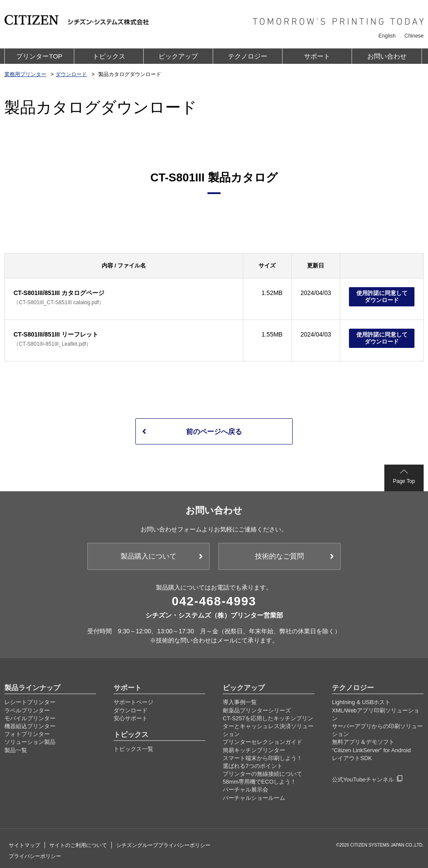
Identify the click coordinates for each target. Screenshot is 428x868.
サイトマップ (24, 843)
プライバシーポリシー (35, 854)
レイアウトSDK (352, 755)
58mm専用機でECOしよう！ (259, 779)
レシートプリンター (30, 700)
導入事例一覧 (240, 700)
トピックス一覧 (133, 746)
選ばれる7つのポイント (253, 763)
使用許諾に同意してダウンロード (382, 297)
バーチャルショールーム (254, 795)
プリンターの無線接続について (262, 771)
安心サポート (131, 716)
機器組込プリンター (30, 724)
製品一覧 (16, 748)
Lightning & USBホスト (361, 700)
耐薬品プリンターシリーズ (257, 708)
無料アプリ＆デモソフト (363, 739)
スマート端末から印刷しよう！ (262, 755)
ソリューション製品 (30, 739)
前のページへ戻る (214, 432)
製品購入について (148, 554)
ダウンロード (131, 708)
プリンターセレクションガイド (262, 739)
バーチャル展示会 (245, 787)
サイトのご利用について (78, 843)
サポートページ (133, 700)
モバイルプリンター (30, 716)
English (387, 36)
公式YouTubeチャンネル (363, 777)
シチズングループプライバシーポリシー (163, 843)
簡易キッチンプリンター (254, 748)
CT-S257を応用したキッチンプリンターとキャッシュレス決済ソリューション (268, 724)
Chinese (414, 36)
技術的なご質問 (280, 554)
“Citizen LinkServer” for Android (371, 748)
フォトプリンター (27, 731)
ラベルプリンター (27, 708)
